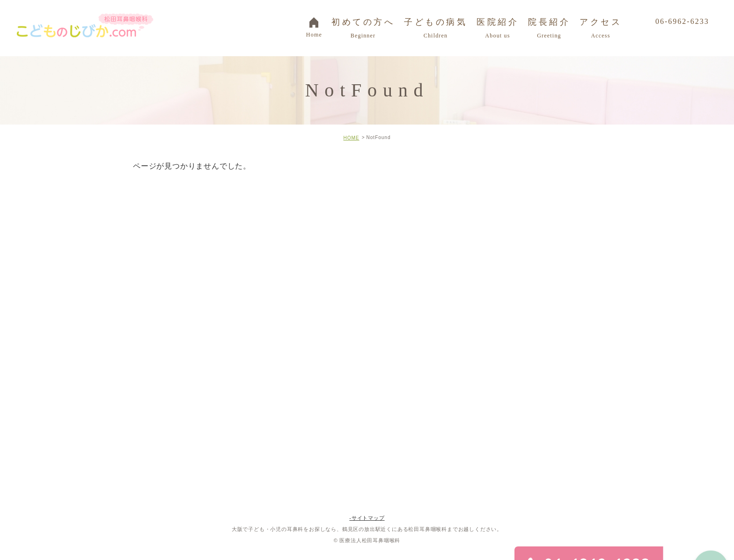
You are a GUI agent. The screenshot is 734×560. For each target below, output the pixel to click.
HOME (351, 138)
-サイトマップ (367, 518)
